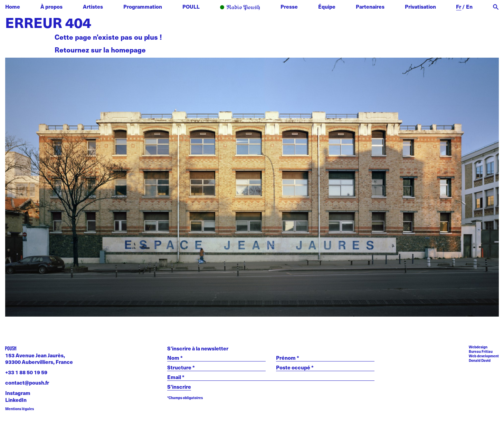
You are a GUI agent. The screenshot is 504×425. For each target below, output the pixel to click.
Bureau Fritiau (481, 351)
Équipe (327, 6)
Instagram (18, 393)
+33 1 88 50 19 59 (26, 372)
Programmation (143, 6)
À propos (51, 6)
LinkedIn (16, 400)
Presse (289, 6)
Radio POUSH (240, 8)
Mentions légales (20, 409)
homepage (128, 50)
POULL (191, 6)
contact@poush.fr (27, 382)
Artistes (93, 6)
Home (13, 6)
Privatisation (420, 6)
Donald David (480, 360)
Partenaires (370, 6)
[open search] (496, 7)
